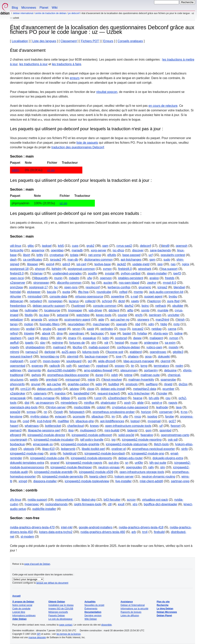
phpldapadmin (35, 347)
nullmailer (31, 310)
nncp (138, 417)
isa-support (170, 269)
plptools (29, 449)
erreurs (75, 78)
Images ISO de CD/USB (61, 609)
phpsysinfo (17, 384)
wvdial (30, 329)
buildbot (114, 384)
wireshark (145, 269)
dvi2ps (183, 384)
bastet (127, 333)
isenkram (155, 315)
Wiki (55, 8)
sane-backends (160, 250)
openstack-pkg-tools (24, 407)
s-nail (134, 297)
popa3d (15, 412)
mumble (163, 310)
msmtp (138, 292)
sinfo (184, 449)
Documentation (93, 612)
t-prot (98, 398)
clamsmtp (34, 370)
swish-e (157, 403)
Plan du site (163, 602)
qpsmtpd (165, 430)
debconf (146, 246)
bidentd (132, 430)
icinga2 (162, 287)
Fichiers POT (90, 41)
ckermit (166, 361)
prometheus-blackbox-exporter (68, 375)
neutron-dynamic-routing (158, 477)
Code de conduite (21, 609)
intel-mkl (67, 527)
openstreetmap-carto (175, 435)
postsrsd (121, 338)
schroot (107, 301)
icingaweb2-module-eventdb (53, 472)
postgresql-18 (19, 269)
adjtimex (16, 370)
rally (151, 467)
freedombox (18, 306)
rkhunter (16, 297)
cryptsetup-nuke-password (130, 407)
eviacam (61, 417)
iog (113, 440)
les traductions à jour (33, 64)
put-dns (114, 463)
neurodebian (76, 324)
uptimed (80, 306)
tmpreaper (75, 310)
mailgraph (17, 361)
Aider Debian (19, 619)
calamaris (40, 393)
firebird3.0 (17, 273)
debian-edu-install (113, 389)
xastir (90, 329)
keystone (16, 417)
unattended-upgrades (67, 273)
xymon (174, 338)
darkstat (50, 352)
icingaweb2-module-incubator (54, 440)
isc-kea (44, 315)
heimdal (15, 292)
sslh (69, 366)
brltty (40, 255)
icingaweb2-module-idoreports (91, 458)
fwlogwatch (77, 412)
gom (148, 430)
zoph (60, 412)
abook (46, 333)
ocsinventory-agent (77, 320)
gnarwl (55, 463)
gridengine (151, 343)
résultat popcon (107, 92)
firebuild (159, 532)
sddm (15, 170)
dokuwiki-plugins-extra (168, 458)
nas (173, 264)
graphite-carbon (78, 384)
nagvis (173, 403)
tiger (113, 333)
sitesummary (129, 370)
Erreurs (108, 41)
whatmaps (32, 426)
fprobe (170, 417)
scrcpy (131, 500)
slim (59, 338)
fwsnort (176, 426)
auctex (108, 283)
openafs (121, 324)
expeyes (37, 366)
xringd (23, 481)
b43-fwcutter (112, 500)
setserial (63, 315)
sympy (107, 269)
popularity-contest (173, 255)
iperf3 (177, 273)
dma (60, 333)
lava (179, 407)
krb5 (61, 246)
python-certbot (131, 273)
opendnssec (158, 352)
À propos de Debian (23, 602)
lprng (144, 366)
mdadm (74, 278)
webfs (34, 380)
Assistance (127, 602)
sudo (167, 260)
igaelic (29, 343)
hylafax (142, 333)
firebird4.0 (125, 269)
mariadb (77, 250)
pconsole (79, 417)
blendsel (179, 287)
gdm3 (66, 264)
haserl (14, 426)
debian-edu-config (49, 389)
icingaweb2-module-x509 (96, 472)
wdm (99, 384)
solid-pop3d (126, 435)
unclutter (174, 315)
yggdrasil (102, 366)
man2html (162, 320)
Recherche (162, 605)
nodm (179, 366)
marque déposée (37, 637)
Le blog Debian (165, 609)
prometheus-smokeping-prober (114, 412)
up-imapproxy (45, 403)
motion (29, 324)
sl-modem (27, 537)
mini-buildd (112, 430)
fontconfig (17, 250)
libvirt (27, 255)
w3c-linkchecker (139, 393)
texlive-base (102, 264)
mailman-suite (150, 375)
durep (99, 375)
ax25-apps (69, 352)
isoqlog (152, 417)
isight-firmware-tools (88, 504)
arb (134, 532)
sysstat (110, 273)
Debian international (23, 13)
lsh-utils (154, 398)
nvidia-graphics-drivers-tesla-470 (32, 527)
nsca (123, 329)
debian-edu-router (131, 458)
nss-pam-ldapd (129, 283)
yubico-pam (154, 347)
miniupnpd (73, 380)
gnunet (36, 384)
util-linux (16, 246)
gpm (152, 260)
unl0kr (139, 463)
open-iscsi (17, 278)
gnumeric (145, 287)
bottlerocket (53, 426)
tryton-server (57, 407)
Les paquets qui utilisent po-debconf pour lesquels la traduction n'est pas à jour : (87, 129)
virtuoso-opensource (89, 297)
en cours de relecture (163, 106)
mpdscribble (82, 407)
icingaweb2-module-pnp (148, 453)
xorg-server (99, 250)
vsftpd (123, 292)
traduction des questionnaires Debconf (78, 147)
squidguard (74, 361)
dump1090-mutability (62, 370)
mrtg (176, 324)
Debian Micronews (167, 612)
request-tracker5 (109, 393)
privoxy (15, 329)
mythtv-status (40, 417)
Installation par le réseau (61, 605)
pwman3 (16, 430)
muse (134, 343)
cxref (33, 361)
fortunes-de (77, 343)
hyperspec (32, 504)
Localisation (20, 41)
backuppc (97, 333)
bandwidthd (82, 393)
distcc (44, 338)
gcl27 (172, 421)
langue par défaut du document (52, 583)
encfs (139, 315)
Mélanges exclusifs (58, 612)
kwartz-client (98, 477)
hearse (138, 398)
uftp (126, 417)
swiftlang (152, 384)
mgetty (15, 347)
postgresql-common (81, 269)
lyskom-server (124, 477)
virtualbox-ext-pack (155, 500)
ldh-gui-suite (158, 463)
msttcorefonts (64, 500)
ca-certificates (33, 260)
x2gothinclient (117, 398)
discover (138, 250)
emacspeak (18, 398)
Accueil (16, 596)
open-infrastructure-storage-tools (142, 472)
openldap (57, 250)
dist (27, 403)
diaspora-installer (45, 481)
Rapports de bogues (131, 612)
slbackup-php (85, 421)
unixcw (53, 320)
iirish (182, 320)
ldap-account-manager (139, 361)
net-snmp (95, 255)
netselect (36, 301)
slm (163, 467)
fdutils (29, 315)
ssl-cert (81, 264)
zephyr (152, 283)
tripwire (29, 333)
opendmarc (77, 333)
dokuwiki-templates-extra (27, 463)
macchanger (101, 324)
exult (121, 504)
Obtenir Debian (57, 602)
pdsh (115, 375)
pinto (53, 453)
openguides (134, 467)
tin (133, 366)
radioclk (55, 366)
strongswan (41, 283)
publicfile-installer (44, 509)
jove (119, 357)
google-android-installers (96, 527)
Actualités (90, 602)
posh (127, 403)
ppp (160, 264)
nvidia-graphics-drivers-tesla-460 (103, 532)
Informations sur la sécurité (134, 609)
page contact (66, 625)
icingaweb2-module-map (27, 453)
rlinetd (168, 384)
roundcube (104, 292)
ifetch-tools (161, 444)
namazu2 (32, 352)
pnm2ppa (16, 287)
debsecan (17, 301)
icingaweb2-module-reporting (142, 440)
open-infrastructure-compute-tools (128, 426)
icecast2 (138, 329)
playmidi (73, 357)
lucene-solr (116, 352)
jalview (74, 389)
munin (58, 278)
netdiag (157, 329)
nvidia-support (37, 500)
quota (66, 292)
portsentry (151, 370)
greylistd (52, 380)
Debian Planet (164, 616)
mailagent (156, 338)
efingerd (16, 435)
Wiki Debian (91, 619)
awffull (14, 343)
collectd (90, 301)
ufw (90, 278)
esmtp (82, 398)
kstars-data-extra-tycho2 (56, 532)
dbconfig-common (69, 283)
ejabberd (136, 352)
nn (45, 412)
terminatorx (161, 366)
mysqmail (154, 421)
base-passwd (131, 255)
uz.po (51, 170)
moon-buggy (51, 361)
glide (140, 403)
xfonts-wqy (161, 333)
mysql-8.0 (169, 283)
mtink (91, 380)
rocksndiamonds (56, 504)
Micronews (29, 8)
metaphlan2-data (144, 389)
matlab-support (99, 347)
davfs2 (129, 306)
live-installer (124, 481)
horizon (146, 412)
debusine (170, 370)
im (113, 417)
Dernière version (93, 616)
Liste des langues (44, 41)
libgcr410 (48, 449)
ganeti (62, 329)
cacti (31, 338)
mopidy (174, 347)
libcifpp (77, 347)
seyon (76, 329)
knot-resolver (113, 380)
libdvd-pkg (89, 500)
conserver (166, 412)
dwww (137, 338)
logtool (135, 421)
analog (154, 278)
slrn (94, 343)
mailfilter (63, 421)
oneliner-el (119, 449)
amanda (37, 320)
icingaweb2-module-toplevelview (87, 481)
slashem (16, 338)
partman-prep (180, 481)
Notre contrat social (22, 605)
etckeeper (34, 292)
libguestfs (41, 278)
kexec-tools (104, 315)
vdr (106, 343)
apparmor (38, 250)
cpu (168, 398)
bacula (51, 292)
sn (127, 463)
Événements (91, 609)
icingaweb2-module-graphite (80, 444)
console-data (58, 297)
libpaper (33, 264)
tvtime (128, 375)
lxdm (106, 338)
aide (101, 320)
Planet (44, 8)
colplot (101, 407)
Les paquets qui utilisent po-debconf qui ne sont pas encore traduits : (76, 213)
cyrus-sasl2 (124, 246)
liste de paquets (87, 143)
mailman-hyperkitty (141, 380)
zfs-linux (16, 500)
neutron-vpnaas (109, 467)
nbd (138, 324)
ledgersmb (68, 449)
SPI (39, 634)
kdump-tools (91, 352)
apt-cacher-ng (120, 320)
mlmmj (15, 352)
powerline (118, 297)
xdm (151, 324)
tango (14, 324)
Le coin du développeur (61, 619)
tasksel (47, 246)
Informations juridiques (24, 616)
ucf (151, 255)
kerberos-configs (119, 287)
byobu (173, 297)
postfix (93, 273)
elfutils (112, 255)
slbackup (97, 417)
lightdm (57, 269)
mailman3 (60, 347)
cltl (110, 504)
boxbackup (17, 444)
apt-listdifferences (112, 421)
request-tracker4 (21, 357)
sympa (31, 412)
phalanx (133, 357)
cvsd (26, 421)
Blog (15, 8)
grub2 (90, 246)
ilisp (71, 430)
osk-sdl (173, 440)
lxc (56, 287)
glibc (31, 246)
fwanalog (147, 435)
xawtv (135, 301)
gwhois (36, 375)
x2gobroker (18, 393)
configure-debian (129, 347)
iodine (179, 333)
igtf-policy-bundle (92, 440)
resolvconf (93, 287)
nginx (186, 264)
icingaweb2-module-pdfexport (92, 435)
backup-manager (96, 357)
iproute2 (56, 260)
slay (43, 343)
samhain (84, 366)
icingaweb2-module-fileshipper (71, 467)
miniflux (89, 403)
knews (94, 426)
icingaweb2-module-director (46, 435)
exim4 (50, 264)
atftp (130, 310)
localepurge (52, 310)
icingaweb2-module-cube (47, 458)
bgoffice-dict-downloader (160, 504)
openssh (182, 246)
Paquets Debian (57, 616)
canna (172, 329)
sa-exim (170, 343)
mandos (60, 393)
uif (161, 426)
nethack (161, 306)
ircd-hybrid (44, 421)
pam (105, 246)
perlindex (107, 329)
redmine (58, 343)
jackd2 (122, 264)
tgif (12, 389)
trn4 (145, 532)
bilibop (65, 398)
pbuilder (178, 306)
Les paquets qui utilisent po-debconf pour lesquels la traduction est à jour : (81, 180)
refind (14, 333)
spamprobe (168, 380)
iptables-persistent (131, 278)
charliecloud (76, 426)
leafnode (162, 407)
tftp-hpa (83, 292)
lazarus (74, 301)
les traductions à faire (67, 64)
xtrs (135, 504)
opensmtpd (18, 366)
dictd (122, 301)
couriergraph (19, 440)
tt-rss (184, 412)
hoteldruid (70, 453)
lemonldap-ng (50, 357)
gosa (148, 357)
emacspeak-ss (43, 444)
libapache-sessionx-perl (44, 430)
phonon (40, 269)
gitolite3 (178, 352)
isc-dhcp (119, 250)
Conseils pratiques (130, 41)
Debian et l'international (133, 605)
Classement (68, 41)
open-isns (71, 287)
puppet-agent (153, 297)
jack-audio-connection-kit (166, 292)
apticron (155, 301)
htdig (164, 324)
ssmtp (145, 310)
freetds (170, 278)
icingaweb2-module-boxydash (105, 453)
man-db (73, 260)
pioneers (143, 320)
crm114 (25, 389)
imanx (72, 338)
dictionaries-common (98, 260)
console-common (105, 306)
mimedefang (69, 403)
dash (13, 260)
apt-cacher (54, 384)
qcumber (168, 389)
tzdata (74, 255)
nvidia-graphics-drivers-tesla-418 (141, 527)
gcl (90, 361)
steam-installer (157, 273)
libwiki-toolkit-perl (93, 449)
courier (122, 315)
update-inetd (141, 264)
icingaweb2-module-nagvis (84, 463)
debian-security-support (49, 306)
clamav (38, 273)
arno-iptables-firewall (98, 370)
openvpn (106, 278)
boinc (145, 306)
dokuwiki (164, 357)
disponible (106, 625)
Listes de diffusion (130, 616)
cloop (91, 389)
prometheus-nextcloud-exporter (154, 449)
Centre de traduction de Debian (51, 13)
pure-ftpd (173, 301)
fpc (93, 283)
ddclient (114, 310)
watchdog (83, 315)
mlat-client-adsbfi (151, 481)
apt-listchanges (131, 260)
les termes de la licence (69, 634)
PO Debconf (74, 13)
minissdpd (35, 297)
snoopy (120, 366)
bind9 (166, 246)
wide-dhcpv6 (107, 361)
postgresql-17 (39, 287)
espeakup (89, 338)
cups (75, 246)
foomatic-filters (50, 324)
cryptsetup (57, 255)
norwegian (55, 301)
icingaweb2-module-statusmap (127, 444)
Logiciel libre (19, 612)
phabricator (108, 403)
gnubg (47, 329)
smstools (131, 384)
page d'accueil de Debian (37, 564)
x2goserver (18, 283)
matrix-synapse (44, 398)
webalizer (17, 320)
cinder (163, 393)
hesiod (119, 343)
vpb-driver (95, 310)
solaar (14, 310)
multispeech (88, 430)
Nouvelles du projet (94, 605)
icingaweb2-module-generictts (63, 477)
